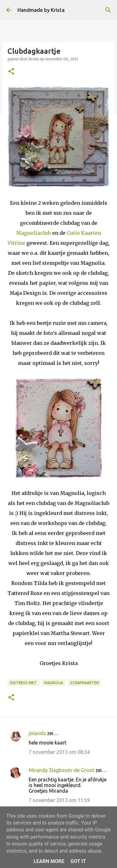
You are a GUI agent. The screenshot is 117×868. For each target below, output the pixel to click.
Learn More (49, 861)
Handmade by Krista (41, 10)
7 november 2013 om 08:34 (59, 752)
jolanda (37, 733)
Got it (78, 861)
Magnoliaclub (34, 233)
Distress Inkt (23, 683)
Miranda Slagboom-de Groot (61, 770)
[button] (11, 72)
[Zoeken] (108, 10)
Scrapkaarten (85, 683)
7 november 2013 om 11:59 (59, 800)
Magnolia (54, 683)
